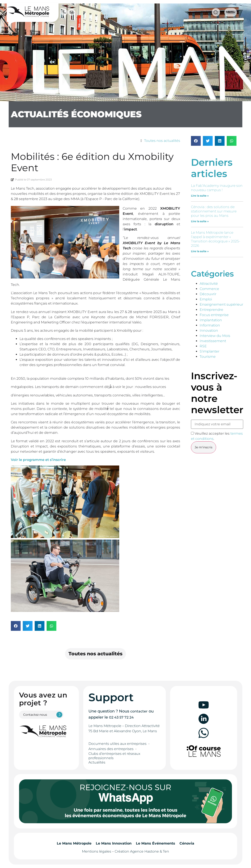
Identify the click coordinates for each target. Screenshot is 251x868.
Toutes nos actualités (162, 141)
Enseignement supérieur (221, 304)
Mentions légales (97, 851)
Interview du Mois (215, 336)
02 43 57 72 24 (121, 717)
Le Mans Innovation (114, 843)
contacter (139, 711)
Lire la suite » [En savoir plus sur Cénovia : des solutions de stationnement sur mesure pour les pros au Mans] (200, 221)
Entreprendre (211, 310)
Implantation (211, 320)
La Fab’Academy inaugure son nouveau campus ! (217, 188)
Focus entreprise (214, 315)
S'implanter (209, 351)
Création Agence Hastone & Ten (142, 851)
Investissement (213, 341)
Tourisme (208, 357)
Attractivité (209, 284)
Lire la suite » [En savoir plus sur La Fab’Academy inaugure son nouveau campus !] (200, 196)
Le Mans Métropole (74, 843)
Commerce (209, 289)
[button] (16, 626)
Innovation (209, 330)
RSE (203, 346)
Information (210, 325)
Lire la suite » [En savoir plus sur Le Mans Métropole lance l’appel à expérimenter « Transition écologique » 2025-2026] (200, 251)
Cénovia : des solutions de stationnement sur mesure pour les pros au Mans (214, 211)
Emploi (206, 299)
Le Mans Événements (156, 843)
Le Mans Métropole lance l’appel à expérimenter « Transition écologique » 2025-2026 (216, 239)
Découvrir (208, 294)
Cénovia (187, 843)
